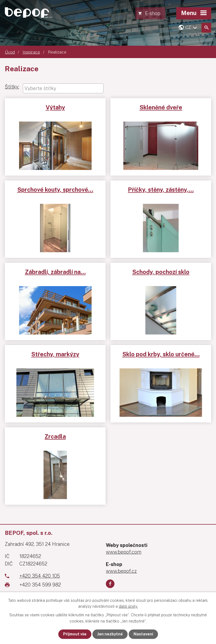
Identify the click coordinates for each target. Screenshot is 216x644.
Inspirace (31, 52)
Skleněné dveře (161, 107)
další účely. (128, 606)
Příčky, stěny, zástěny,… (161, 190)
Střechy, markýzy (55, 354)
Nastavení (143, 634)
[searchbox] (63, 88)
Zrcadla (55, 436)
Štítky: (12, 87)
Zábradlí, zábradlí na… (55, 272)
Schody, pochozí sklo (161, 272)
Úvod (10, 52)
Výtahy (55, 107)
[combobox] (63, 88)
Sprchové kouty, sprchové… (55, 190)
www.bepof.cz (121, 571)
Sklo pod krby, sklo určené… (161, 354)
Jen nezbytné (110, 634)
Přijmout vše (75, 634)
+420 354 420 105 (40, 576)
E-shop (153, 13)
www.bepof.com (124, 552)
